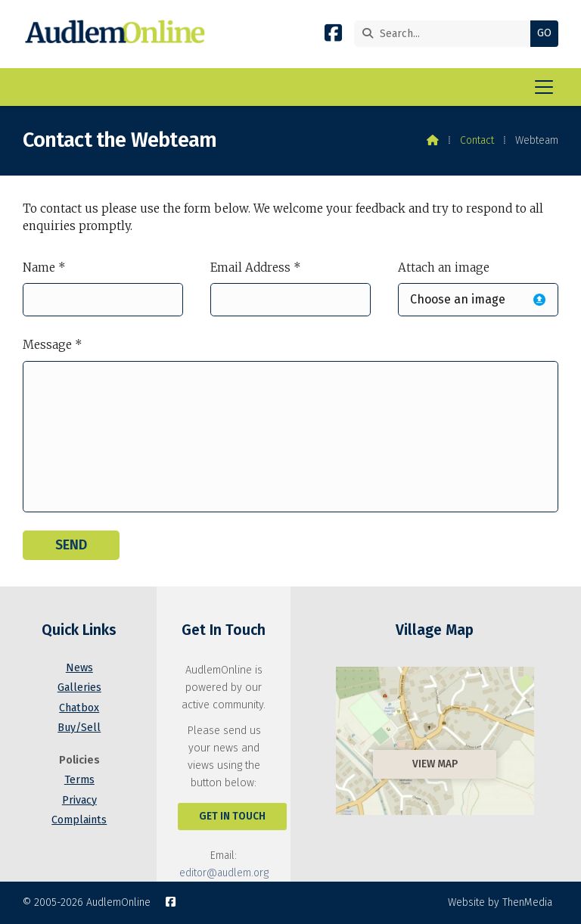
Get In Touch (232, 816)
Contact (477, 140)
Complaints (79, 820)
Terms (79, 780)
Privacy (79, 800)
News (79, 668)
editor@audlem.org (224, 873)
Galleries (79, 688)
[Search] (446, 34)
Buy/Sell (79, 728)
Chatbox (79, 708)
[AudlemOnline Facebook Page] (333, 36)
